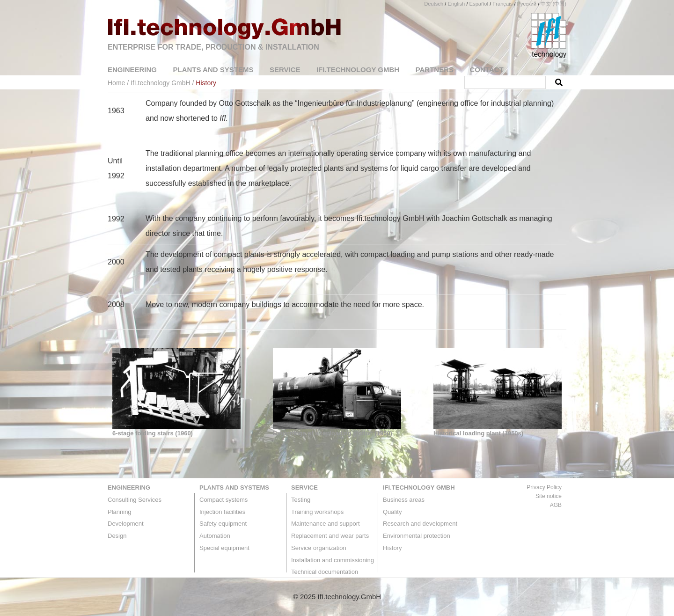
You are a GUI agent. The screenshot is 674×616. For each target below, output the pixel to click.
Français (502, 4)
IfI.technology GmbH (419, 488)
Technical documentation (325, 572)
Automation (215, 536)
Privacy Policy (544, 487)
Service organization (319, 548)
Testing (301, 500)
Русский (527, 4)
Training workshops (317, 512)
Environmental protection (417, 536)
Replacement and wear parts (330, 536)
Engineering (129, 488)
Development (126, 524)
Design (117, 536)
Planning (120, 512)
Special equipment (224, 548)
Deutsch (434, 4)
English (457, 4)
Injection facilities (222, 512)
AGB (556, 505)
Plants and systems (234, 488)
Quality (392, 512)
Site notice (549, 496)
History (392, 548)
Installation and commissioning (333, 560)
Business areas (404, 500)
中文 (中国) (553, 4)
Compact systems (223, 500)
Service (304, 488)
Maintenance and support (326, 524)
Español (479, 4)
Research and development (420, 524)
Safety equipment (223, 524)
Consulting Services (135, 500)
